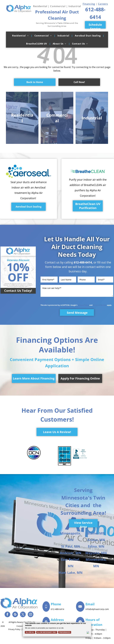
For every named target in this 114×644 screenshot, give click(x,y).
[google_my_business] (15, 615)
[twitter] (23, 615)
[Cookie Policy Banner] (57, 629)
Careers (103, 4)
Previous (4, 271)
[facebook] (7, 615)
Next (32, 271)
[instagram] (31, 615)
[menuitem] (21, 36)
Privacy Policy (83, 305)
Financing (89, 4)
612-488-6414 (83, 262)
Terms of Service (100, 305)
